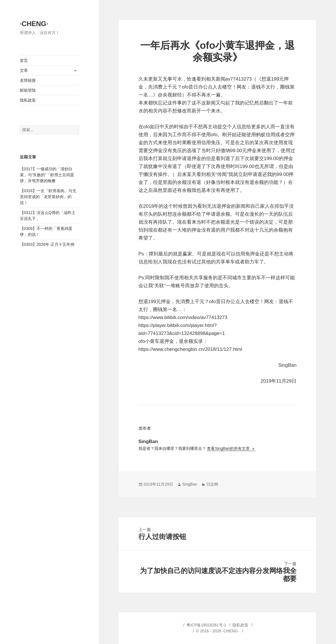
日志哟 (212, 484)
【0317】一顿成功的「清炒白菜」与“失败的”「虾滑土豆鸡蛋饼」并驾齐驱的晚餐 (47, 175)
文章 (24, 70)
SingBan (190, 484)
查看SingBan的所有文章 (229, 448)
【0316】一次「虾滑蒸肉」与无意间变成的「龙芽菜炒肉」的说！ (48, 197)
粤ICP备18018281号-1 (206, 625)
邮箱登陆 (28, 90)
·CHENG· (34, 24)
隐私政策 (28, 100)
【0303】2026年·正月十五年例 (47, 244)
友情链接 (28, 80)
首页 (24, 60)
